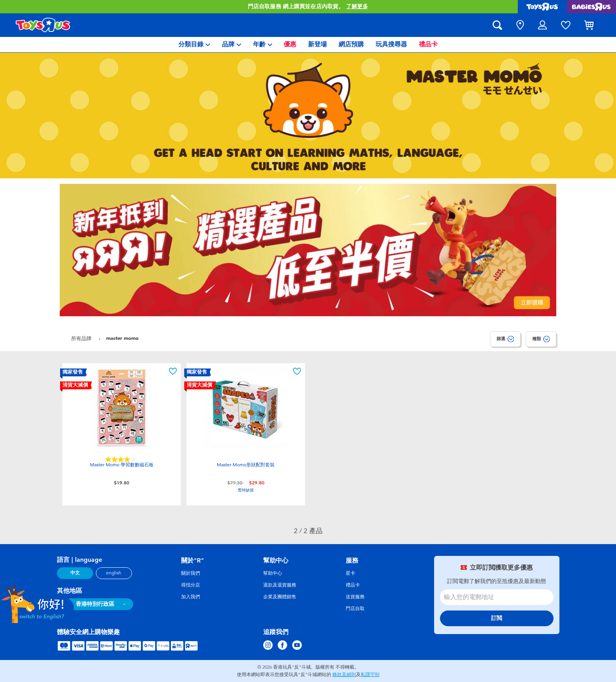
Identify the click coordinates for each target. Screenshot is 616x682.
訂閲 (497, 618)
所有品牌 (82, 338)
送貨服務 (355, 597)
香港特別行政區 (95, 604)
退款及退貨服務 (280, 585)
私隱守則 (370, 675)
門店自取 (355, 609)
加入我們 (191, 597)
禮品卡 (353, 585)
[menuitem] (194, 45)
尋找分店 (191, 585)
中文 (75, 573)
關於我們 (191, 573)
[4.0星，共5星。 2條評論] (122, 459)
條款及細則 (344, 675)
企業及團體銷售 (280, 597)
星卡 (350, 573)
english (114, 573)
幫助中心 (273, 573)
